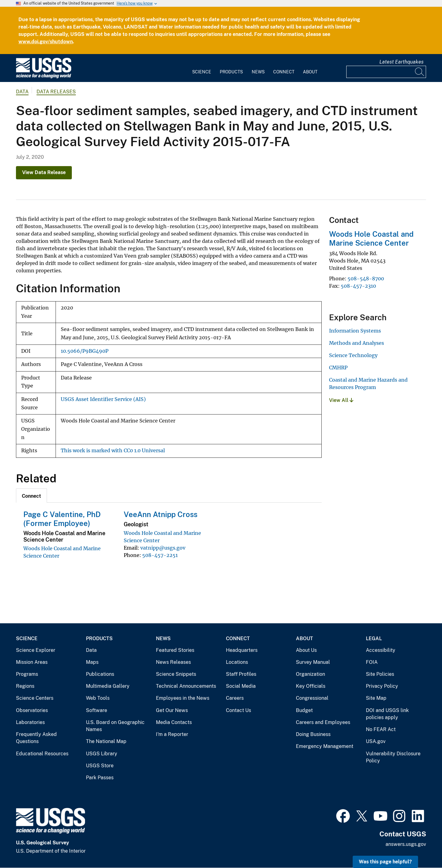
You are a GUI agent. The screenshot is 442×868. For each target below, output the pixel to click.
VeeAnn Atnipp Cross (161, 514)
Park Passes (100, 778)
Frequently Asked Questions (36, 738)
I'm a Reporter (172, 734)
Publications (100, 674)
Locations (237, 662)
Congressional (312, 698)
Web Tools (98, 698)
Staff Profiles (241, 674)
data (22, 92)
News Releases (173, 662)
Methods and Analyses (357, 343)
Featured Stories (175, 650)
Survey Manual (313, 662)
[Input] (386, 72)
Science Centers (35, 698)
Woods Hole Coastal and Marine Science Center (371, 238)
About (310, 72)
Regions (25, 686)
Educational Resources (42, 754)
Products (231, 72)
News (258, 72)
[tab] (31, 496)
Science (202, 72)
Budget (304, 710)
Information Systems (355, 331)
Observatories (32, 710)
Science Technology (353, 355)
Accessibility (381, 650)
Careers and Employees (323, 722)
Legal (374, 638)
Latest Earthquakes (401, 62)
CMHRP (338, 368)
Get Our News (172, 710)
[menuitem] (202, 68)
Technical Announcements (186, 686)
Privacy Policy (382, 686)
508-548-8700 (366, 278)
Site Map (376, 698)
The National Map (106, 741)
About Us (306, 650)
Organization (310, 674)
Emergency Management (325, 746)
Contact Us (238, 710)
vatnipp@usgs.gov (163, 548)
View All (341, 400)
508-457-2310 (358, 286)
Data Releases (56, 92)
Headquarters (242, 650)
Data (91, 650)
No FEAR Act (381, 729)
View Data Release (44, 172)
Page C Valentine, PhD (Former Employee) (62, 519)
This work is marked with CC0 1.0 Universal (113, 451)
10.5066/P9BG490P (85, 351)
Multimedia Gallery (108, 686)
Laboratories (30, 722)
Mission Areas (32, 662)
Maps (92, 662)
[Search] (420, 72)
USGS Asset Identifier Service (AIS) (103, 399)
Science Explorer (36, 650)
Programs (27, 674)
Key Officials (311, 686)
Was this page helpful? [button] (385, 862)
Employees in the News (183, 698)
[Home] (44, 77)
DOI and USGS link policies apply (387, 714)
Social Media (241, 686)
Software (97, 710)
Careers (235, 698)
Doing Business (313, 734)
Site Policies (380, 674)
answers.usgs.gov (406, 844)
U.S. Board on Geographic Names (115, 726)
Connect (284, 72)
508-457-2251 (160, 555)
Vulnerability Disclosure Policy (393, 757)
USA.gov (376, 741)
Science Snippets (176, 674)
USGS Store (100, 766)
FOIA (372, 662)
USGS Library (102, 754)
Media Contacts (174, 722)
